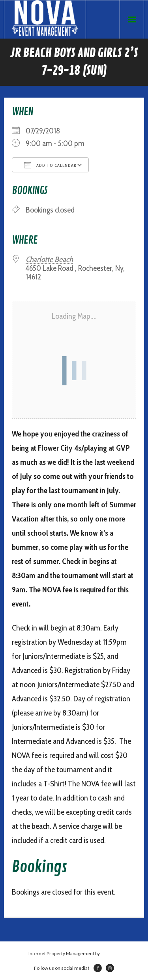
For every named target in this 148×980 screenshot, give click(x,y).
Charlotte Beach (49, 259)
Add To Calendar (50, 165)
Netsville (110, 953)
